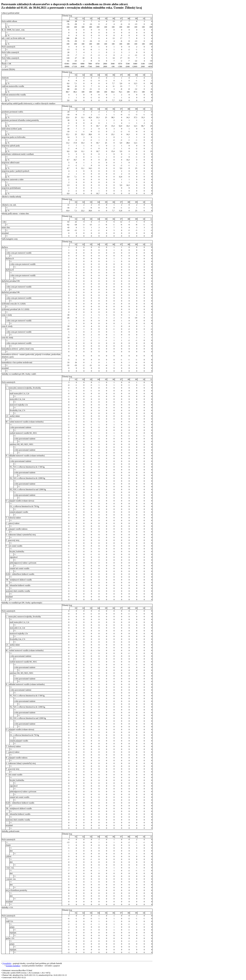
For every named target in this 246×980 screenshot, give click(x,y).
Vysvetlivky (7, 963)
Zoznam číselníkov (13, 966)
